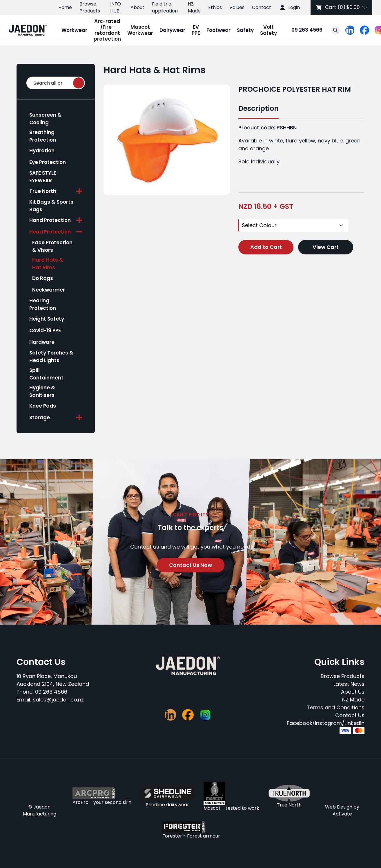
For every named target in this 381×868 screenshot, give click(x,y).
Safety (245, 30)
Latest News (349, 684)
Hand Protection (50, 220)
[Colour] (293, 225)
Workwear (74, 30)
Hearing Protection (43, 304)
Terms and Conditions (336, 707)
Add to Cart (266, 246)
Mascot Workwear (140, 30)
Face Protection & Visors (52, 246)
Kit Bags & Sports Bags (51, 206)
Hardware (42, 342)
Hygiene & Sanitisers (42, 391)
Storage (40, 417)
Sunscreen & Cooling (45, 119)
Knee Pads (43, 406)
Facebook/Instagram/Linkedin (326, 723)
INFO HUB (116, 7)
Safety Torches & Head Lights (51, 357)
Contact (262, 7)
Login (294, 7)
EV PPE (196, 30)
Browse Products (90, 7)
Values (237, 7)
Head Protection (50, 232)
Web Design (339, 807)
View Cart (326, 246)
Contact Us (350, 715)
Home (65, 7)
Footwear (218, 30)
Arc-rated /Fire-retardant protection (107, 30)
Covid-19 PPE (45, 330)
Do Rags (43, 278)
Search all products (56, 83)
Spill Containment (46, 374)
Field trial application (165, 7)
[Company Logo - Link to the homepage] (28, 30)
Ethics (215, 7)
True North (43, 191)
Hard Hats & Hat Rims (48, 264)
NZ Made (194, 7)
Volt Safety (268, 30)
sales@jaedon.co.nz (58, 700)
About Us (353, 692)
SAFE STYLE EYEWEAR (43, 177)
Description (258, 108)
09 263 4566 (301, 30)
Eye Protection (48, 162)
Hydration (42, 151)
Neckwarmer (49, 290)
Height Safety (47, 319)
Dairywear (172, 30)
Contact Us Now (190, 565)
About (137, 7)
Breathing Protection (43, 136)
